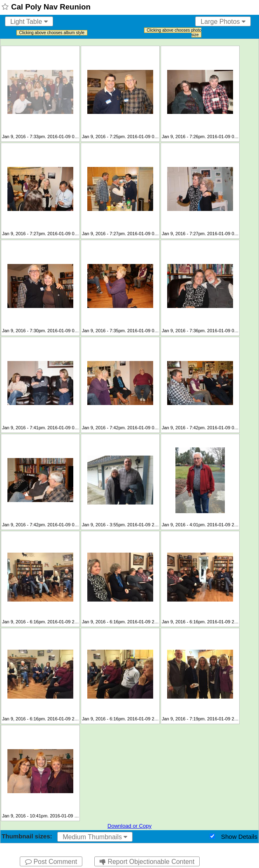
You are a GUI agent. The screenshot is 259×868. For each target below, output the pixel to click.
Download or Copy (129, 826)
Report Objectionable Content (147, 862)
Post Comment (51, 862)
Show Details (239, 837)
